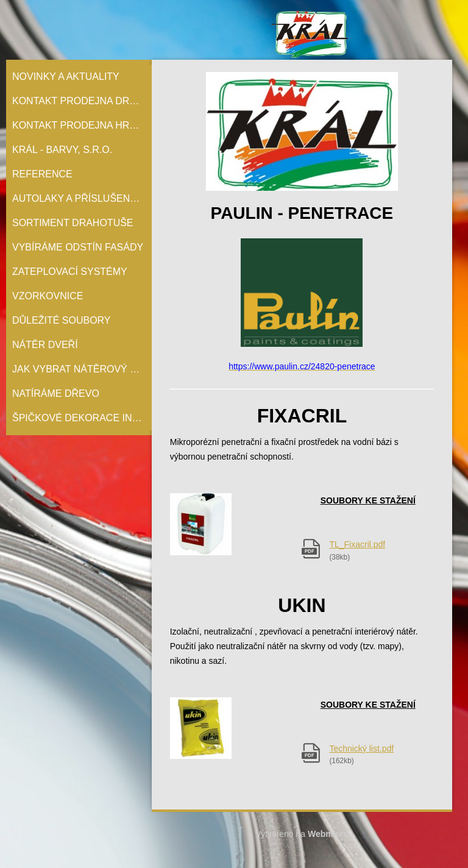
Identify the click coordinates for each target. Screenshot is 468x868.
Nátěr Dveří (45, 345)
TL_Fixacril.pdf (357, 544)
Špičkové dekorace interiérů (82, 418)
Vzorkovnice (48, 296)
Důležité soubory (62, 320)
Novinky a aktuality (66, 76)
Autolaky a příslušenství (82, 198)
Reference (42, 174)
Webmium (328, 834)
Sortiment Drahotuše (73, 223)
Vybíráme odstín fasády (78, 247)
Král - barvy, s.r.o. (62, 150)
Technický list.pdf (361, 749)
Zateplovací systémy (70, 272)
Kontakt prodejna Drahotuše (82, 101)
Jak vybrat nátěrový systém (82, 369)
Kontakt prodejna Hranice (82, 125)
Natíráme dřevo (56, 393)
